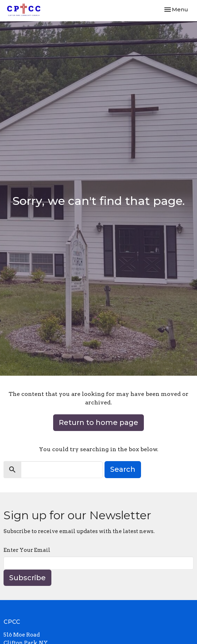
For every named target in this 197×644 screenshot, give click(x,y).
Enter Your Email (27, 550)
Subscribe (27, 578)
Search (123, 469)
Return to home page (98, 422)
